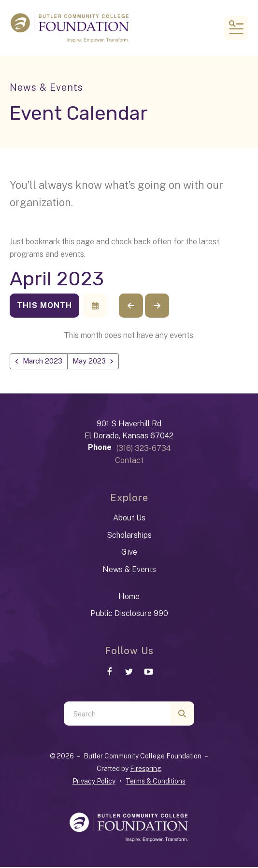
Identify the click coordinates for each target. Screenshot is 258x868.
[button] (236, 28)
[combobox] (117, 714)
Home (129, 597)
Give (129, 553)
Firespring (146, 770)
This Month (44, 305)
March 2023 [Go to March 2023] (45, 361)
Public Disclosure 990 (129, 614)
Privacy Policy (94, 782)
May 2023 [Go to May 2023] (95, 361)
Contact (129, 461)
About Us (129, 518)
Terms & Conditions (156, 782)
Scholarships (129, 536)
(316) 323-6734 (143, 449)
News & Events (129, 570)
